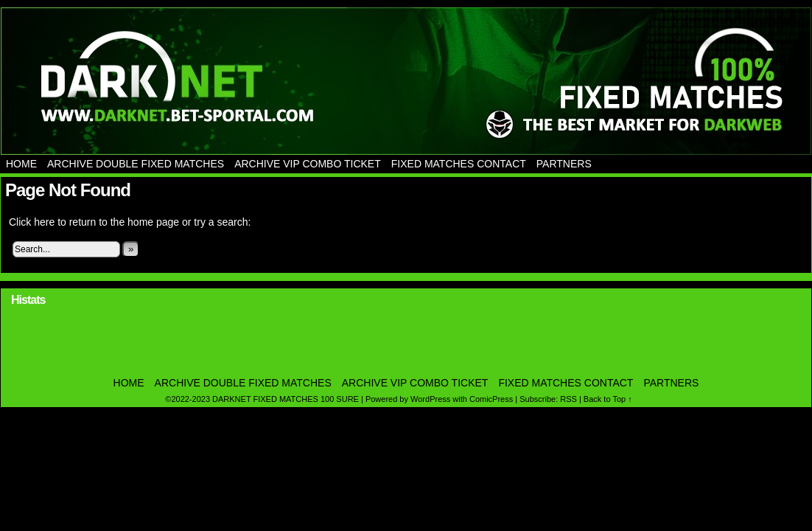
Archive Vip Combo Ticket (308, 164)
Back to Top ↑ (608, 399)
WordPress (430, 399)
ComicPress (491, 399)
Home (21, 164)
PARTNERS (564, 164)
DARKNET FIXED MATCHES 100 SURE (406, 81)
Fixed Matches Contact (459, 164)
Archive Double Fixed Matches (136, 164)
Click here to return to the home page (94, 222)
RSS (568, 399)
